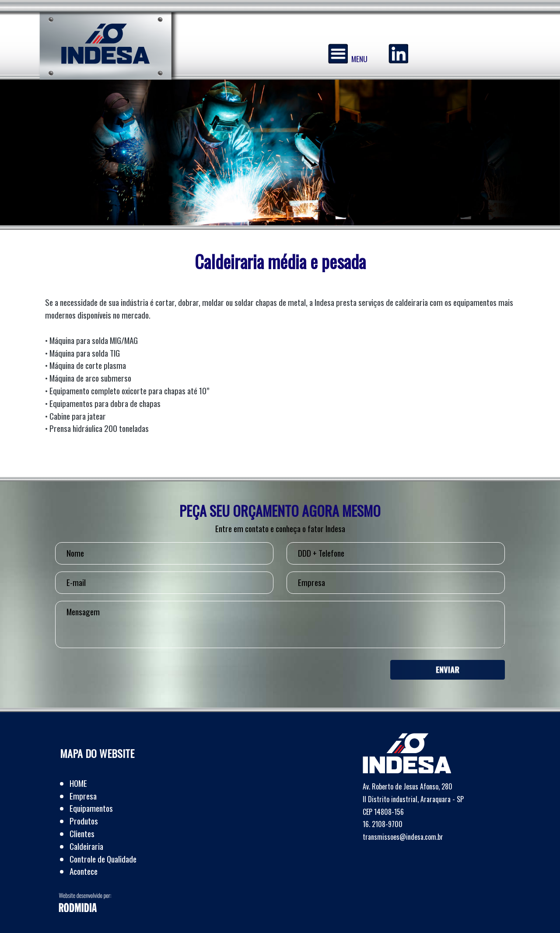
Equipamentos (91, 808)
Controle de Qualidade (103, 859)
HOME (78, 783)
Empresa (83, 796)
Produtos (84, 821)
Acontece (84, 871)
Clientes (82, 833)
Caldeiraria (86, 846)
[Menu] (338, 54)
